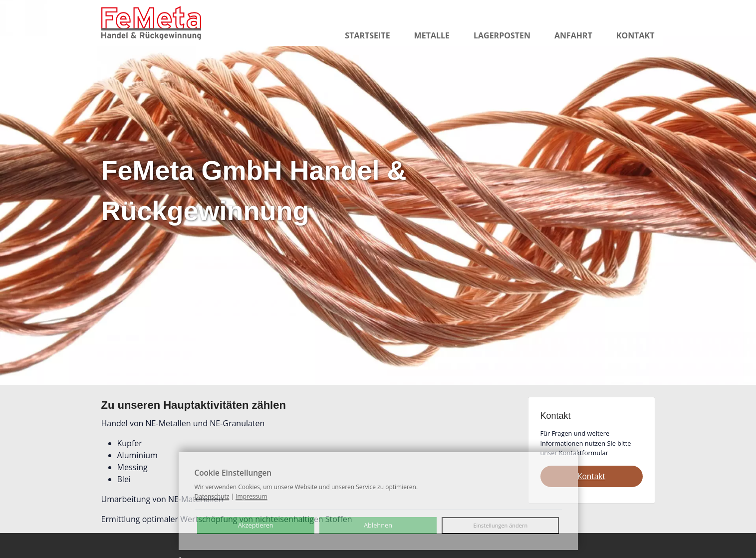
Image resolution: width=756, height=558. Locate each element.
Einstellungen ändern (500, 525)
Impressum (251, 496)
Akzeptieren (256, 525)
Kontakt (591, 476)
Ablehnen (378, 525)
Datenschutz (212, 496)
